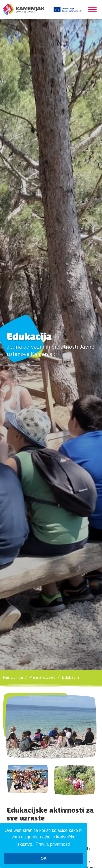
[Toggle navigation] (92, 10)
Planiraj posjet (42, 678)
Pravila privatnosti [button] (52, 844)
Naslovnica (13, 678)
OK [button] (44, 858)
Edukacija (71, 678)
